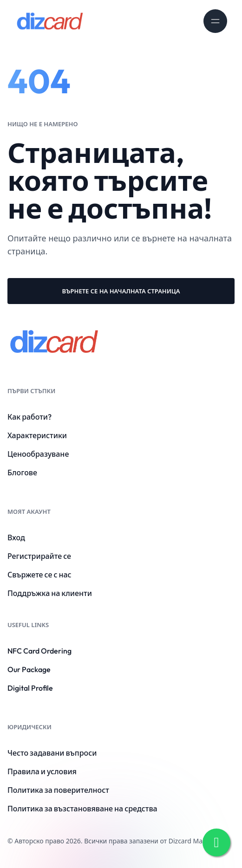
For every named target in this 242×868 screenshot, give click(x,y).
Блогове (22, 473)
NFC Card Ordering (39, 651)
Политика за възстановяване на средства (82, 809)
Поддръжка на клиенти (50, 593)
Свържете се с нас (39, 575)
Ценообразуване (38, 454)
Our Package (29, 669)
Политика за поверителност (58, 790)
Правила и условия (42, 771)
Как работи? (29, 417)
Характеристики (37, 435)
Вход (16, 538)
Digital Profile (30, 688)
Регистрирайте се (39, 556)
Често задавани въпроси (52, 753)
